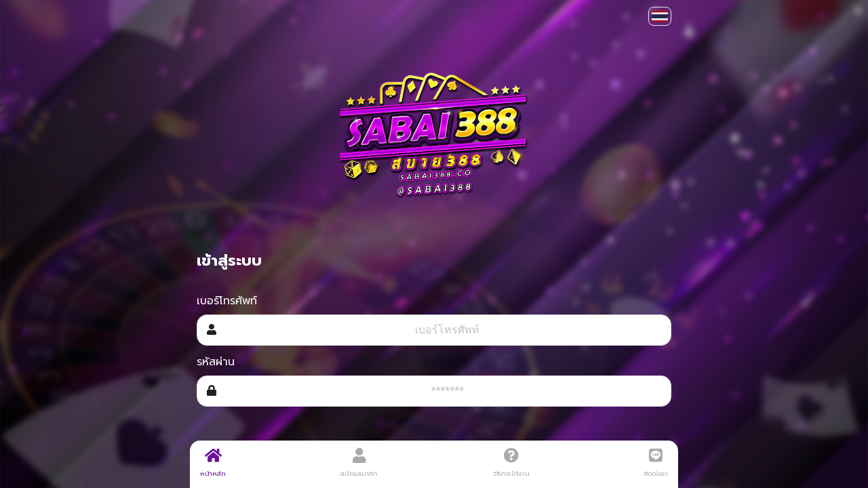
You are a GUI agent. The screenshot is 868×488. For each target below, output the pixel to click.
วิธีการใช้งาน (511, 463)
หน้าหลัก (213, 463)
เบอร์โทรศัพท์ (227, 301)
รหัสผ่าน (216, 362)
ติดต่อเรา (656, 463)
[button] (660, 16)
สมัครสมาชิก (359, 463)
